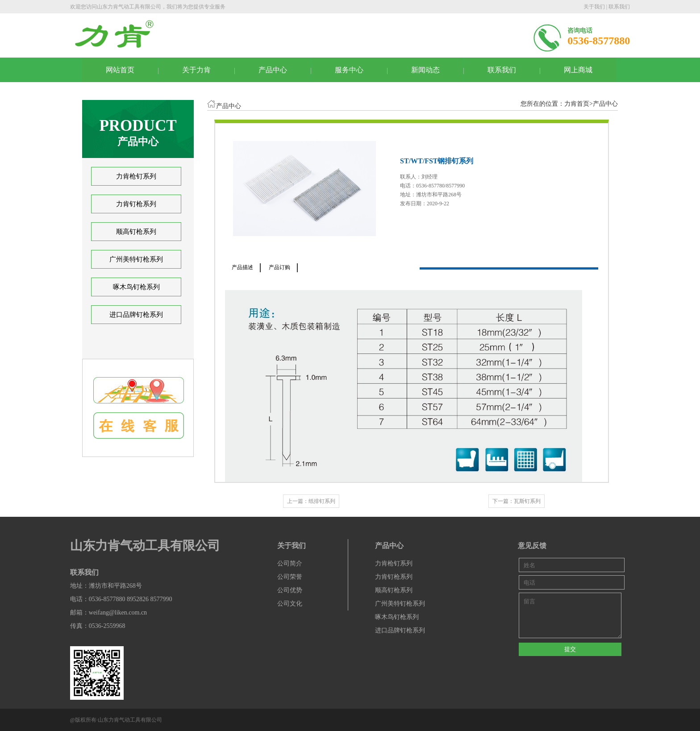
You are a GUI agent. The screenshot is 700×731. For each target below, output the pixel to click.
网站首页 (120, 70)
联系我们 (619, 7)
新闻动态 (425, 70)
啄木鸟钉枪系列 (136, 287)
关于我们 (594, 7)
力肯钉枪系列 (136, 204)
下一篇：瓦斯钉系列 (517, 501)
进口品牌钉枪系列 (136, 315)
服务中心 (349, 70)
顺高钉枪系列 (136, 232)
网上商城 (578, 70)
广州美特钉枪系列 (136, 259)
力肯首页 (577, 104)
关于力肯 (196, 70)
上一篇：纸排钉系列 (311, 501)
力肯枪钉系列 (136, 176)
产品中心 (273, 70)
